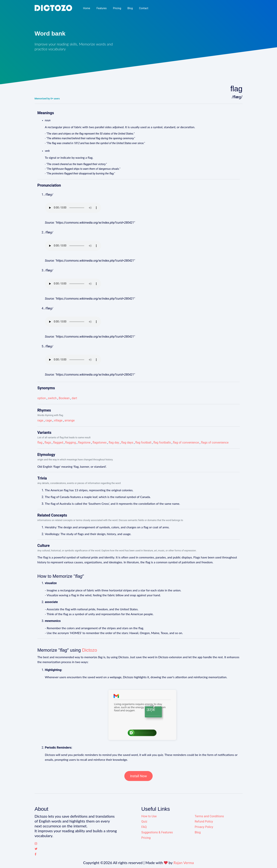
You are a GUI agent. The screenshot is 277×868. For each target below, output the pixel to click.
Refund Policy (204, 821)
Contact (144, 8)
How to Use (149, 816)
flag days (127, 443)
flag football (143, 443)
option (42, 398)
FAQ (144, 827)
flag (40, 443)
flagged (58, 443)
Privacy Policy (204, 827)
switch (52, 398)
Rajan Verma (184, 863)
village (58, 420)
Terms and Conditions (209, 816)
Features (102, 8)
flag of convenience (186, 443)
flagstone (84, 443)
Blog (130, 8)
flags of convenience (215, 443)
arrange (69, 420)
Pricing (117, 8)
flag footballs (162, 443)
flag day (114, 443)
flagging (71, 443)
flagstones (100, 443)
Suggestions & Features (157, 832)
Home (87, 8)
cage (49, 420)
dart (74, 398)
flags (48, 443)
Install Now (139, 776)
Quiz (144, 821)
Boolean (64, 398)
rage (40, 420)
